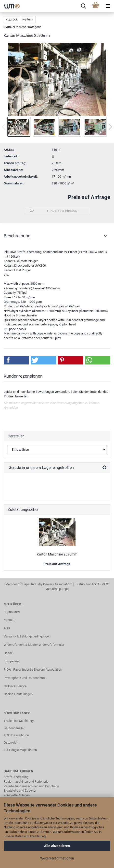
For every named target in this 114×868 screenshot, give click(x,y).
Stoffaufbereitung (16, 777)
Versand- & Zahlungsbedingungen (27, 636)
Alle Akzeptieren (57, 846)
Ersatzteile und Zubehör (20, 791)
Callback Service (15, 686)
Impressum (12, 612)
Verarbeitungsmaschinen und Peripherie (31, 786)
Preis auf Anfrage (89, 197)
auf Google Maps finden (20, 750)
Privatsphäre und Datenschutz (25, 678)
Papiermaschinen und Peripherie (26, 782)
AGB (7, 628)
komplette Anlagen (17, 795)
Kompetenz (12, 661)
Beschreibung (17, 236)
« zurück (12, 19)
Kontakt (9, 620)
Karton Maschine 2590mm (57, 554)
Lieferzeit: (11, 156)
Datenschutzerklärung (30, 836)
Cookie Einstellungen (18, 694)
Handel (9, 653)
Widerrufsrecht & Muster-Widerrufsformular (34, 645)
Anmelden (11, 408)
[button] (16, 360)
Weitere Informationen (57, 858)
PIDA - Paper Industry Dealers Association (33, 670)
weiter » (28, 19)
